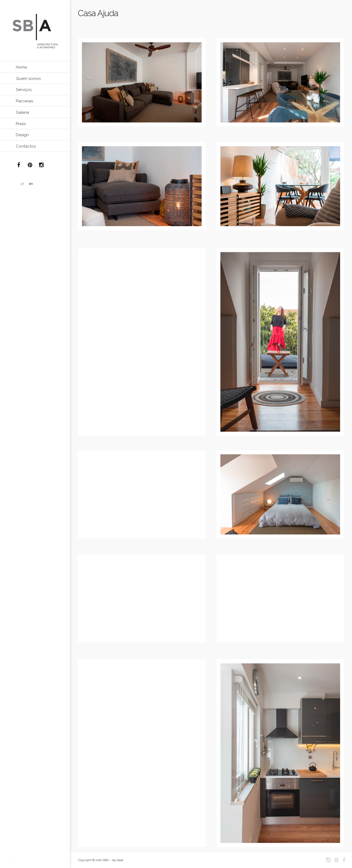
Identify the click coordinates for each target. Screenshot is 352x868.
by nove (118, 860)
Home (21, 67)
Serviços (24, 90)
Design (22, 135)
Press (21, 124)
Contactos (26, 146)
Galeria (22, 112)
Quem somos (28, 79)
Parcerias (24, 101)
